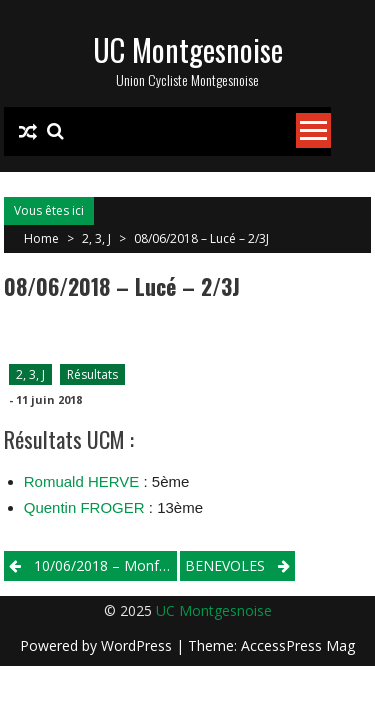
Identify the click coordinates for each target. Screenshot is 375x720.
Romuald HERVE (82, 481)
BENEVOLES (225, 565)
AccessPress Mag (298, 645)
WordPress (138, 645)
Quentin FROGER (84, 507)
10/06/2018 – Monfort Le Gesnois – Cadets (105, 565)
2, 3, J (96, 238)
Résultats (92, 374)
